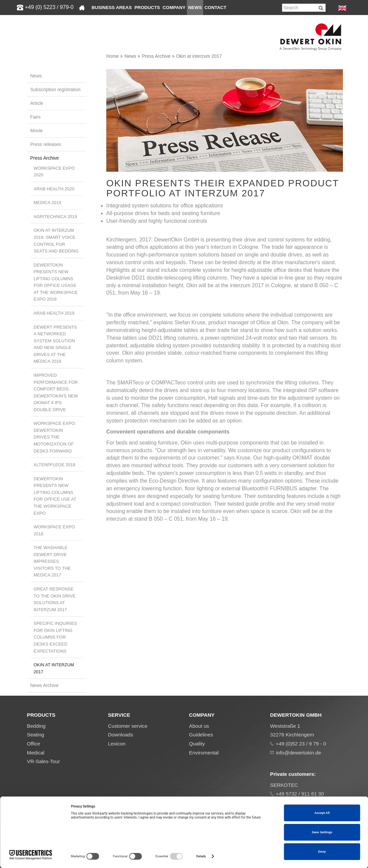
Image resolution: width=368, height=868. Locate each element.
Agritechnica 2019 (55, 217)
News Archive (45, 685)
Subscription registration (55, 90)
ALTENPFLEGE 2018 (55, 465)
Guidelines (201, 735)
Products (147, 8)
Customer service (128, 726)
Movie (37, 131)
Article (37, 103)
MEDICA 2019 (47, 203)
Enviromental (204, 753)
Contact (215, 8)
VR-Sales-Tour (44, 761)
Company (174, 8)
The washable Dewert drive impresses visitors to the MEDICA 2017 (52, 561)
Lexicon (117, 744)
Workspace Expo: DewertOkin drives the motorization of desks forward (55, 437)
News (195, 8)
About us (199, 726)
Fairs (36, 117)
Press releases (46, 144)
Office (34, 744)
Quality (197, 744)
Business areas (112, 8)
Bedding (36, 726)
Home (112, 56)
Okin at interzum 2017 (199, 56)
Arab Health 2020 (54, 189)
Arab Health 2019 (54, 313)
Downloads (120, 735)
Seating (36, 735)
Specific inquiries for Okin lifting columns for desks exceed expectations (55, 637)
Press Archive (156, 56)
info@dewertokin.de (298, 753)
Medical (36, 753)
